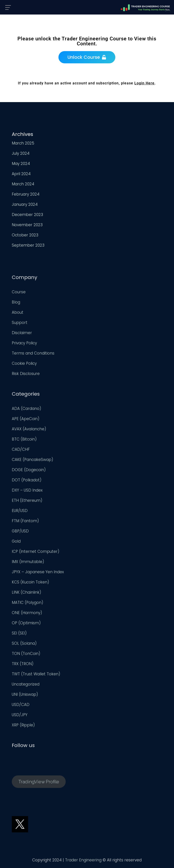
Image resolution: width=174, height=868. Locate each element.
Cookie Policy (24, 365)
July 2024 (21, 153)
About (18, 314)
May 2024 (21, 164)
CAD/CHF (21, 451)
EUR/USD (20, 512)
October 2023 (25, 235)
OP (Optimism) (26, 624)
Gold (16, 542)
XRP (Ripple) (23, 726)
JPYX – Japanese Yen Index (38, 573)
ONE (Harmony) (27, 614)
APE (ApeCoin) (26, 420)
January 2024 (25, 204)
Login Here (144, 83)
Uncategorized (26, 685)
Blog (16, 303)
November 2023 (27, 225)
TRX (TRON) (23, 665)
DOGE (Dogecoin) (29, 471)
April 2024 (21, 174)
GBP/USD (20, 532)
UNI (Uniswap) (25, 696)
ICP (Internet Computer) (36, 553)
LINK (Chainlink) (27, 593)
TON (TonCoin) (26, 655)
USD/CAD (21, 706)
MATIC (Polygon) (28, 604)
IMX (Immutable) (28, 563)
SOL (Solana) (24, 645)
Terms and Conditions (33, 354)
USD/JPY (20, 716)
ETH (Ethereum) (27, 502)
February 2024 (26, 194)
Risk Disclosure (26, 375)
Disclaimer (22, 334)
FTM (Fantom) (25, 522)
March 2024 (23, 184)
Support (20, 324)
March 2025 (23, 143)
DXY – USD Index (27, 491)
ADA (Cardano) (27, 410)
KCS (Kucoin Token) (30, 583)
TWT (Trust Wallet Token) (36, 675)
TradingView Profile (39, 783)
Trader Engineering (83, 861)
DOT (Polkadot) (27, 481)
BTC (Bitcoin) (24, 440)
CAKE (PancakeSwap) (33, 461)
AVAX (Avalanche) (29, 430)
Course (19, 293)
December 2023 (27, 215)
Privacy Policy (24, 344)
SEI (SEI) (19, 634)
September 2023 (28, 245)
